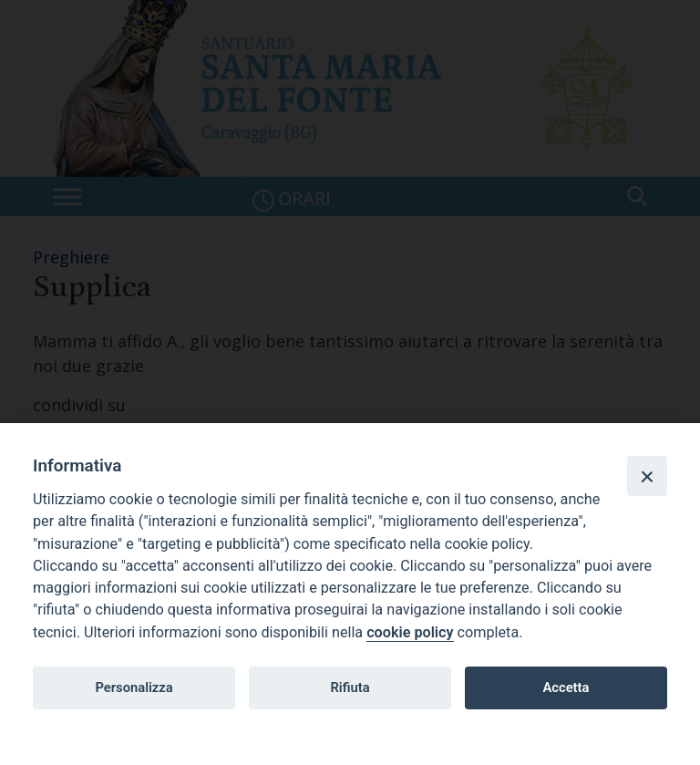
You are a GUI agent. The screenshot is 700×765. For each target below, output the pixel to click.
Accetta (566, 687)
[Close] (647, 476)
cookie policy (410, 632)
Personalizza (134, 687)
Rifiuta (350, 687)
